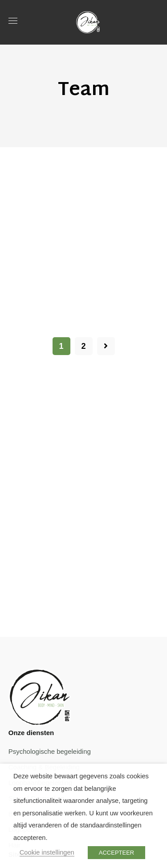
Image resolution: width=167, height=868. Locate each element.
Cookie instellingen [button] (47, 852)
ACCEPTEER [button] (116, 853)
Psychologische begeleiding (50, 751)
